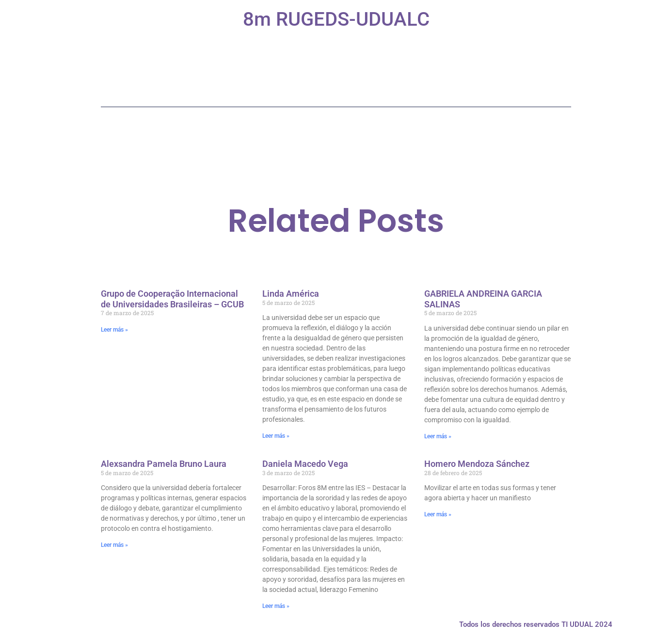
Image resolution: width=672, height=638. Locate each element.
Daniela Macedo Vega (305, 464)
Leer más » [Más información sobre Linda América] (276, 436)
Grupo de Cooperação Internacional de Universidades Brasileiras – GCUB (172, 299)
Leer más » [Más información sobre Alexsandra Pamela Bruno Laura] (114, 545)
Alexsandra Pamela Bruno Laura (164, 464)
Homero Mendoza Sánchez (477, 464)
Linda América (291, 294)
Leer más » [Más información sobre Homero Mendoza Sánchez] (438, 514)
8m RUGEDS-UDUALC (336, 19)
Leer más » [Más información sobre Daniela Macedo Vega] (276, 606)
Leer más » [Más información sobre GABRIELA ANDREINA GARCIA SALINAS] (438, 436)
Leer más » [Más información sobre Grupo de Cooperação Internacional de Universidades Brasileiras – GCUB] (114, 330)
